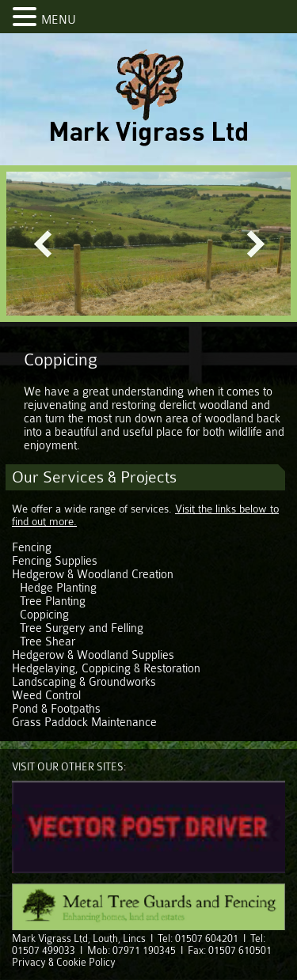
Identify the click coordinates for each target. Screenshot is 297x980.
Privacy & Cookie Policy (64, 962)
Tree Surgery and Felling (82, 628)
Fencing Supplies (55, 561)
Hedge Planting (58, 588)
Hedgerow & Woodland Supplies (93, 655)
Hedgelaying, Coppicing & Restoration (106, 669)
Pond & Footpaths (56, 709)
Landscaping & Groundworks (84, 682)
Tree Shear (48, 642)
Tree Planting (53, 602)
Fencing (32, 548)
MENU (59, 20)
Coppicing (44, 615)
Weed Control (46, 696)
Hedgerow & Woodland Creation (93, 575)
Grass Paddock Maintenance (84, 723)
